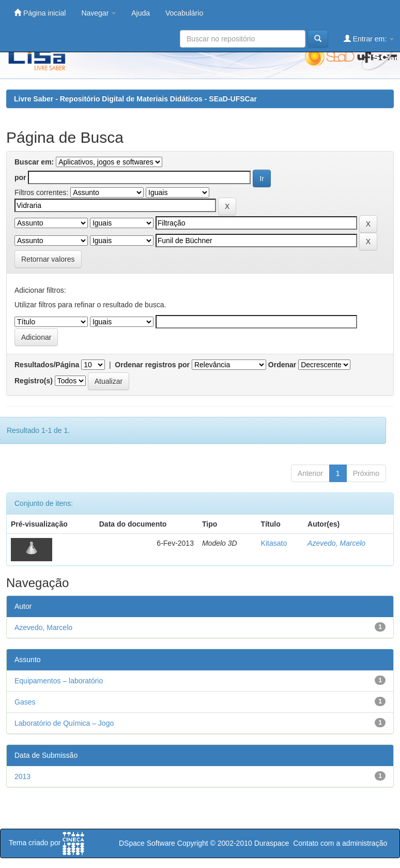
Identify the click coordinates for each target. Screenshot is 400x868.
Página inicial (40, 13)
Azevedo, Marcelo (336, 543)
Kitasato (274, 543)
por (20, 177)
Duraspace (272, 843)
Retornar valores (48, 259)
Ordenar (282, 365)
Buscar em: (34, 162)
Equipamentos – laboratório (59, 681)
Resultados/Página (47, 365)
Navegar (98, 13)
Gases (25, 702)
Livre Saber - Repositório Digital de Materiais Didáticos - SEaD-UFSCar (135, 99)
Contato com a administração (340, 843)
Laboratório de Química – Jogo (64, 723)
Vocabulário (184, 13)
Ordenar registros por (152, 365)
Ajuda (141, 13)
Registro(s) (34, 381)
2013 (22, 776)
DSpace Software (147, 843)
